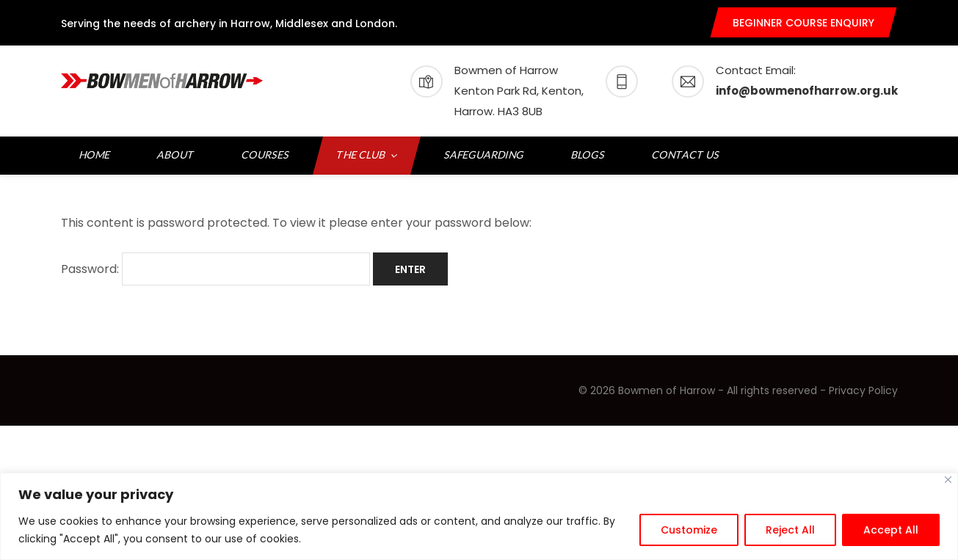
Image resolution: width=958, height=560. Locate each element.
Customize (689, 530)
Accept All (891, 530)
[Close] (948, 480)
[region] (479, 516)
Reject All (790, 530)
